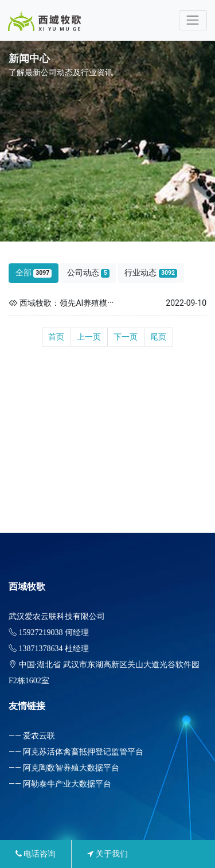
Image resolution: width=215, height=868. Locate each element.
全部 (34, 273)
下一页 (126, 337)
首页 (56, 337)
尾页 (158, 337)
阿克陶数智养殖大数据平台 (71, 768)
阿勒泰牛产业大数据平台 (67, 784)
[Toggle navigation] (193, 20)
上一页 (89, 337)
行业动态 (151, 273)
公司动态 (88, 273)
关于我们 (107, 854)
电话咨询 (36, 854)
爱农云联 (39, 735)
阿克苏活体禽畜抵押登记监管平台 (83, 752)
